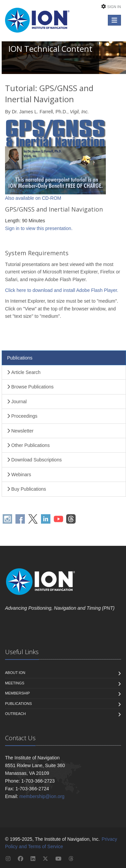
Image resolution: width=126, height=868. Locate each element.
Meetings (15, 683)
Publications (20, 358)
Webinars (19, 475)
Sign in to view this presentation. (39, 228)
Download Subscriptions (34, 460)
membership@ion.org (42, 796)
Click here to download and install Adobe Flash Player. (62, 290)
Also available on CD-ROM (33, 198)
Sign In (114, 7)
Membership (17, 693)
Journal (17, 402)
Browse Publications (30, 387)
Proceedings (22, 416)
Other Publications (28, 445)
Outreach (15, 714)
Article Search (24, 372)
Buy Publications (27, 489)
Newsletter (20, 431)
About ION (15, 673)
